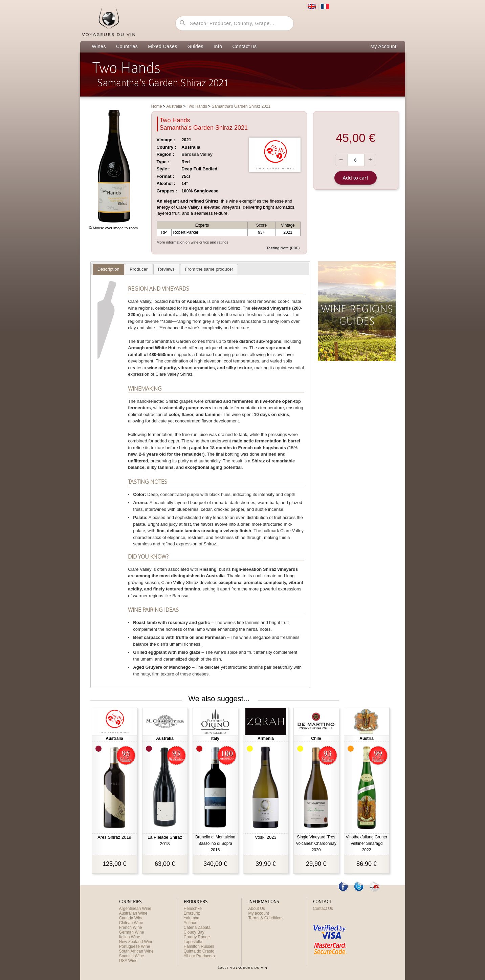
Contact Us (323, 909)
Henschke (193, 909)
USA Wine (128, 961)
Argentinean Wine (135, 909)
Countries (127, 46)
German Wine (132, 932)
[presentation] (108, 269)
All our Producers (199, 956)
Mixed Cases (162, 46)
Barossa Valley (197, 154)
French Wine (131, 927)
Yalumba (192, 918)
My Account (383, 46)
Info (218, 46)
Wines (99, 46)
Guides (195, 46)
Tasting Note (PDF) (283, 248)
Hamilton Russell (199, 946)
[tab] (108, 269)
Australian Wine (133, 913)
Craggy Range (197, 937)
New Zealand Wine (136, 942)
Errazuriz (192, 913)
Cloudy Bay (194, 932)
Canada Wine (131, 918)
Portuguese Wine (135, 946)
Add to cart (356, 178)
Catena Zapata (197, 927)
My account (259, 913)
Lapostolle (193, 942)
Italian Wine (130, 937)
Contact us (244, 46)
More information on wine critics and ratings (193, 242)
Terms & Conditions (266, 918)
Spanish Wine (132, 956)
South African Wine (136, 951)
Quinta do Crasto (199, 951)
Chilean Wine (131, 923)
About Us (257, 909)
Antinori (191, 923)
